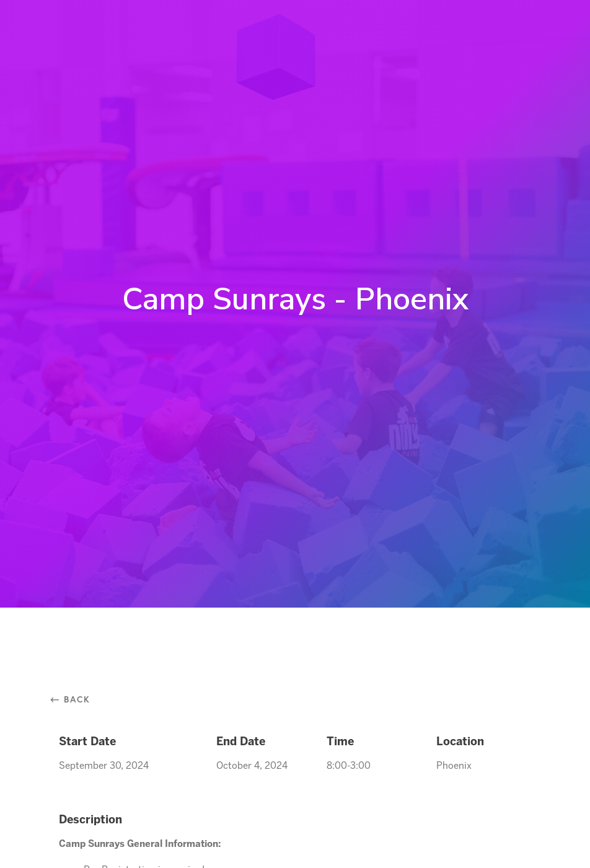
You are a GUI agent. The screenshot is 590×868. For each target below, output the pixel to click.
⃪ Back (75, 699)
